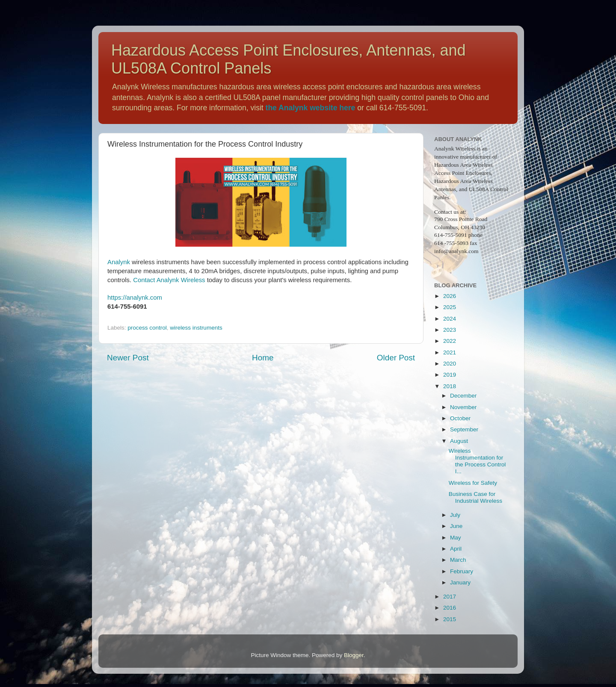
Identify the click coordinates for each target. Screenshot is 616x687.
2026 (450, 296)
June (456, 526)
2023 (450, 330)
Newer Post (128, 358)
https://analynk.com (135, 298)
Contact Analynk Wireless (169, 280)
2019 (450, 375)
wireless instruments (196, 328)
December (463, 396)
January (460, 582)
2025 (450, 307)
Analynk (119, 262)
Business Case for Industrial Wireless (475, 497)
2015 (450, 619)
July (455, 515)
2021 (450, 352)
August (459, 441)
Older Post (396, 358)
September (464, 429)
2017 (450, 597)
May (456, 538)
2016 (450, 608)
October (460, 418)
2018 (450, 386)
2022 (450, 341)
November (463, 407)
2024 (450, 319)
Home (263, 358)
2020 (450, 364)
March (458, 560)
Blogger (354, 655)
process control (147, 328)
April (456, 549)
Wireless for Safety (473, 483)
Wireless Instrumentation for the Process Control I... (477, 461)
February (462, 571)
